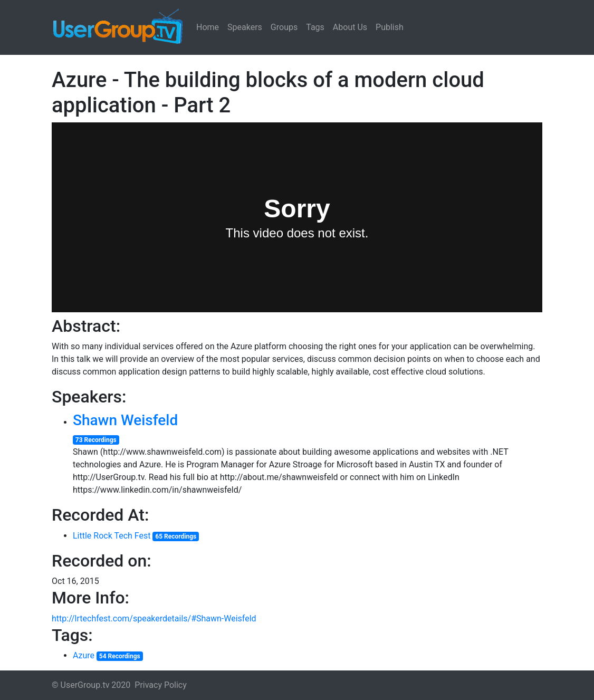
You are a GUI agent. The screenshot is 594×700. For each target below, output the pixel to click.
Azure (84, 655)
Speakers (245, 27)
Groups (284, 27)
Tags (315, 27)
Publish (390, 27)
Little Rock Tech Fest (112, 536)
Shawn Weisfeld (125, 420)
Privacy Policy (161, 685)
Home (208, 27)
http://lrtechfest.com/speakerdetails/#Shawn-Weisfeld (154, 619)
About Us (350, 27)
